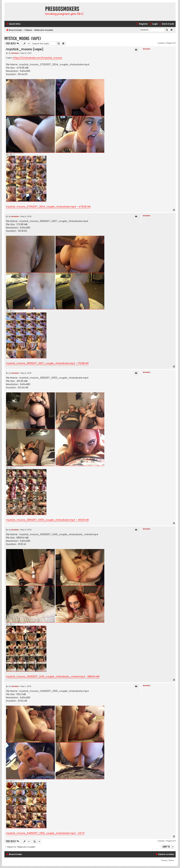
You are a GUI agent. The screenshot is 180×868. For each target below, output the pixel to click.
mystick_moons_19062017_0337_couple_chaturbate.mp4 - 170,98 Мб (47, 363)
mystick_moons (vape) (23, 39)
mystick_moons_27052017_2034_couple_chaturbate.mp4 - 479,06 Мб (48, 207)
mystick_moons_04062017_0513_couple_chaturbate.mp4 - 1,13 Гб (45, 833)
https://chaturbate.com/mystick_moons (38, 58)
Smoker (147, 49)
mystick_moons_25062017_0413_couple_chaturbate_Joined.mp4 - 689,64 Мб (53, 677)
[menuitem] (153, 24)
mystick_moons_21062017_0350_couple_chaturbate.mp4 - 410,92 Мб (47, 520)
